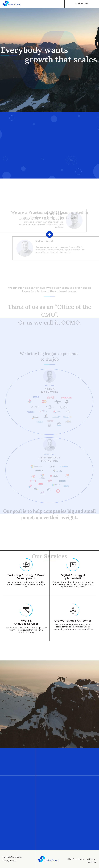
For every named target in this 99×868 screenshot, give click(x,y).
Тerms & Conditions (12, 857)
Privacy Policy (9, 860)
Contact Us (82, 3)
